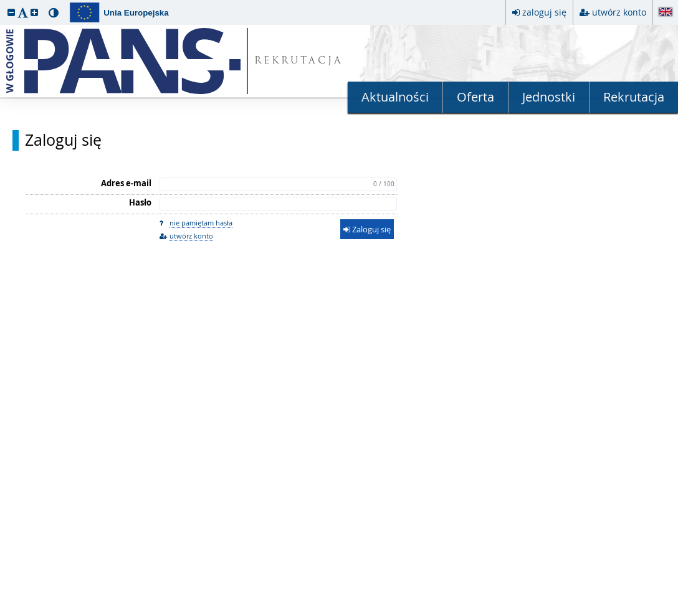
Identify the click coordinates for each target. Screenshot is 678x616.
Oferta (475, 97)
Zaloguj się (63, 140)
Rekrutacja (634, 97)
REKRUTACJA (299, 61)
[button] (11, 12)
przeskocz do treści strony (3, 3)
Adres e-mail (126, 183)
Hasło (140, 202)
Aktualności (395, 97)
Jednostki (549, 97)
